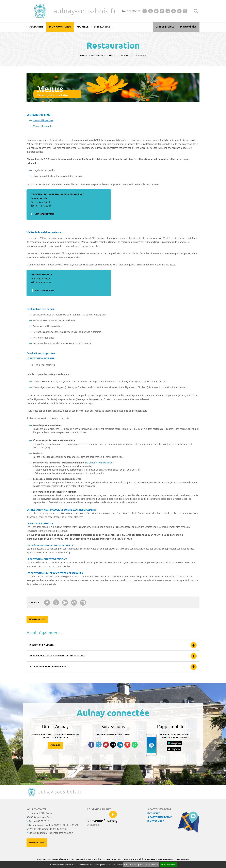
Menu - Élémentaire (43, 120)
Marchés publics (61, 860)
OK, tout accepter (133, 865)
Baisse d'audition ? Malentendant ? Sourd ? (51, 833)
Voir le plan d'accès (45, 214)
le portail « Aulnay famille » (100, 463)
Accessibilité (78, 860)
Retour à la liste (37, 619)
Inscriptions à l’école (41, 645)
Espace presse (44, 860)
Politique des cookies (118, 860)
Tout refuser (152, 865)
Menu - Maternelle (43, 126)
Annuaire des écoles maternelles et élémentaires (57, 656)
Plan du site (183, 860)
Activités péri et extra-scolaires (48, 667)
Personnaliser (168, 865)
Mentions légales (96, 860)
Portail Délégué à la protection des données (153, 860)
